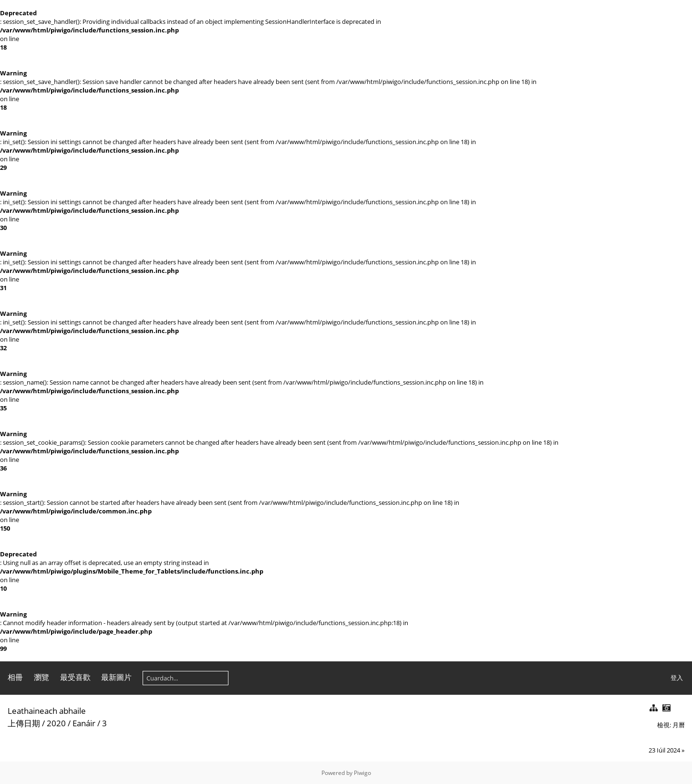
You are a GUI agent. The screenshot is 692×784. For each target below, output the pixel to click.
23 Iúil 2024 (664, 750)
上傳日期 (24, 723)
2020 (56, 723)
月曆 (679, 725)
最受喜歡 (75, 677)
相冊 (15, 677)
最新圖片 (116, 677)
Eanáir (84, 723)
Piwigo (362, 773)
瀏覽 (41, 677)
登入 (677, 678)
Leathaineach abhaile (47, 711)
